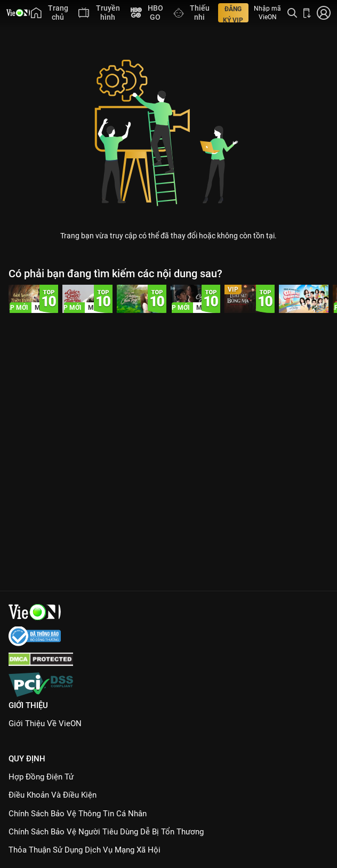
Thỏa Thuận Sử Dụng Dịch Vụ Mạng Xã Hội (85, 850)
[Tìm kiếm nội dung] (292, 13)
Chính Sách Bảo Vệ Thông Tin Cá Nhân (78, 814)
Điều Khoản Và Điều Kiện (53, 795)
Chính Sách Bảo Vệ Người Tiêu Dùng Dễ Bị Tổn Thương (106, 832)
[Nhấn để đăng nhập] (324, 13)
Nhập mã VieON (267, 13)
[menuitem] (49, 13)
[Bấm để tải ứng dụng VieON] (307, 13)
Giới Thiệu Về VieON (45, 724)
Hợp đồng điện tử (41, 777)
